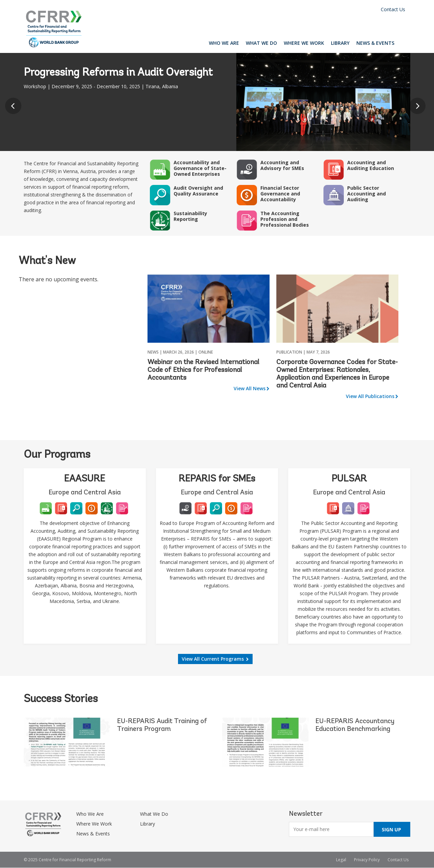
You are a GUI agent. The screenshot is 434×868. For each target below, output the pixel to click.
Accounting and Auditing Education (371, 165)
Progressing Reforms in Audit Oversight (118, 73)
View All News (250, 388)
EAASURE (85, 479)
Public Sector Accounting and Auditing (367, 194)
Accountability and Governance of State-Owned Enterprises (200, 168)
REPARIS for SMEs (217, 479)
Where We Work (304, 43)
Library (340, 43)
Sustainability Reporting (190, 216)
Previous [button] (15, 108)
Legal (341, 860)
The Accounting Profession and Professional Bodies (285, 219)
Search (404, 43)
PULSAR (349, 479)
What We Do (261, 43)
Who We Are (224, 43)
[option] (217, 102)
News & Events (375, 43)
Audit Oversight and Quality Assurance (198, 191)
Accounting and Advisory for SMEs (282, 165)
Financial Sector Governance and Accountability (280, 194)
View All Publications (370, 396)
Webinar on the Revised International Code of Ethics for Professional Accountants (203, 370)
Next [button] (419, 108)
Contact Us (393, 9)
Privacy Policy (367, 860)
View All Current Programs (213, 659)
